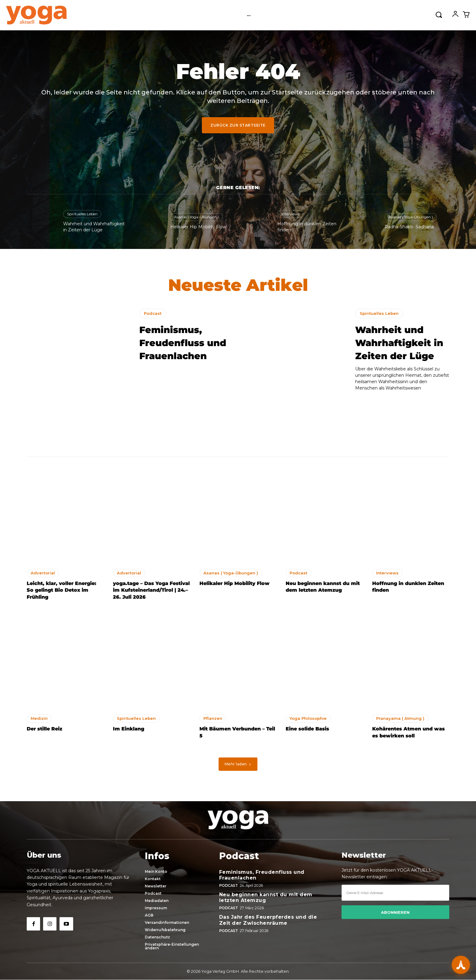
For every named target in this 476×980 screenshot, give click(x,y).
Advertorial (43, 575)
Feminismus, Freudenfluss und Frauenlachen (180, 351)
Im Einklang (129, 731)
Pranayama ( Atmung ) (400, 720)
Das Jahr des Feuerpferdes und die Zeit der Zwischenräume (268, 920)
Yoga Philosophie (308, 720)
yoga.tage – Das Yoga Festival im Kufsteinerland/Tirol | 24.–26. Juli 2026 (151, 592)
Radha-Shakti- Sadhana (409, 227)
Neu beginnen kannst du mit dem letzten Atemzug (266, 898)
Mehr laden (238, 766)
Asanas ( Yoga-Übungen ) (196, 217)
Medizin (39, 720)
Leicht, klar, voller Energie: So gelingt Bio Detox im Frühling (61, 592)
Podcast (153, 315)
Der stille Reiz (44, 731)
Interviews (290, 214)
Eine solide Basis (307, 731)
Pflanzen (213, 720)
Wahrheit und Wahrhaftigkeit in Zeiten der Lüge (401, 351)
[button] (439, 14)
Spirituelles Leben (82, 214)
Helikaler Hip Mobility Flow (198, 227)
